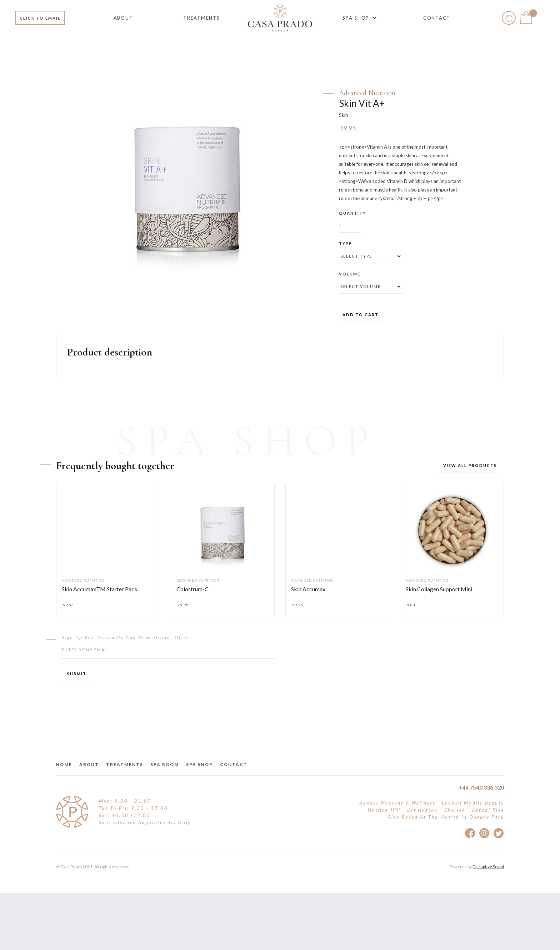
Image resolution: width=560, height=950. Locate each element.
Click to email (40, 18)
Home (64, 764)
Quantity (352, 213)
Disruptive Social (488, 867)
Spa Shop (199, 764)
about (89, 764)
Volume (350, 274)
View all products (470, 465)
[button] (358, 18)
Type (345, 243)
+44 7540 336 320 (481, 787)
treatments (125, 764)
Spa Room (165, 764)
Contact (234, 764)
